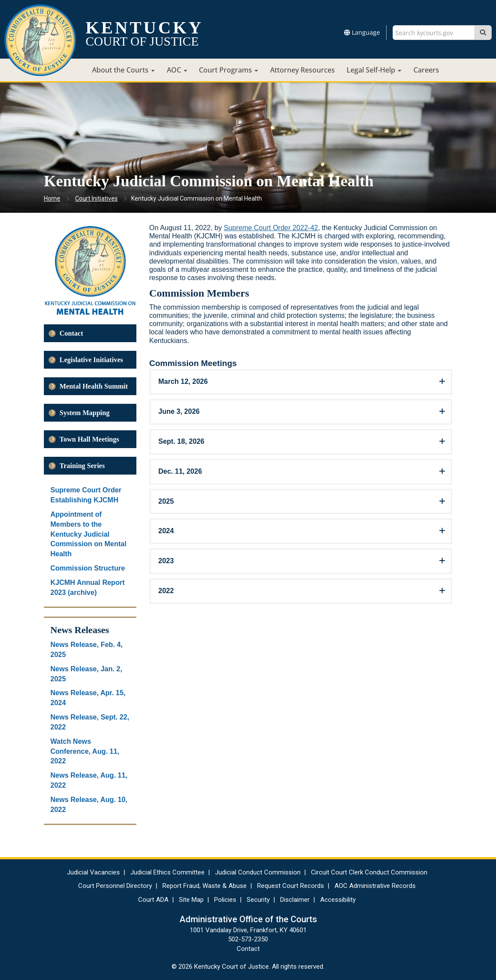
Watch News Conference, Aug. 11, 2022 (85, 751)
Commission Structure (88, 568)
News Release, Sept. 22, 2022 (90, 722)
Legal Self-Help (374, 70)
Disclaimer (295, 900)
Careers (426, 70)
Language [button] (362, 32)
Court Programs (228, 70)
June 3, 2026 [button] (179, 411)
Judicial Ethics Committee (167, 872)
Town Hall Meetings (89, 439)
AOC (177, 70)
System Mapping (84, 413)
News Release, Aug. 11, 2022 (89, 780)
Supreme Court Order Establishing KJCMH (86, 495)
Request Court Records (291, 886)
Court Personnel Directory (115, 886)
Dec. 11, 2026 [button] (180, 471)
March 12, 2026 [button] (183, 381)
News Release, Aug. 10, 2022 (89, 805)
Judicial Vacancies (93, 872)
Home (52, 198)
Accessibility (338, 900)
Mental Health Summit (94, 386)
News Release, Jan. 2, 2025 (86, 674)
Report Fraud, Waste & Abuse (205, 886)
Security (258, 900)
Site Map (191, 900)
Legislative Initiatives (91, 360)
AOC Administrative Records (375, 886)
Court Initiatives (96, 198)
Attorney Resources (303, 70)
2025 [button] (166, 501)
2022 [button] (166, 591)
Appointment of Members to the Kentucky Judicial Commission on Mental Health (88, 534)
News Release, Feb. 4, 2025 (86, 650)
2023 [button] (166, 561)
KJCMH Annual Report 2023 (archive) (88, 587)
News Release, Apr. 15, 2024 (88, 698)
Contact (71, 333)
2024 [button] (166, 531)
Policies (225, 900)
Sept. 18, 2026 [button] (182, 441)
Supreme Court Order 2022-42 (271, 228)
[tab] (301, 382)
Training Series (82, 466)
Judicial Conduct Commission (258, 872)
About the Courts (123, 70)
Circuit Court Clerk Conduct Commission (369, 872)
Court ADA (153, 900)
